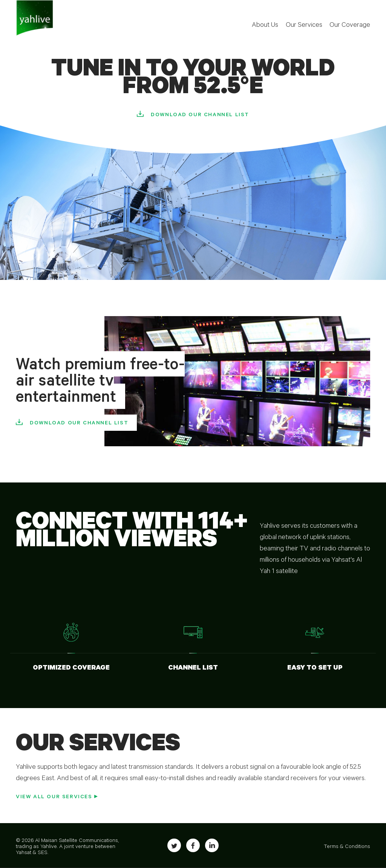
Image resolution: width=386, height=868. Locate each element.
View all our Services (54, 797)
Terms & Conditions (347, 847)
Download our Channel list (200, 115)
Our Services (304, 26)
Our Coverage (350, 26)
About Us (265, 26)
